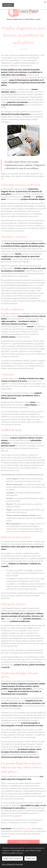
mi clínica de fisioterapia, (19, 77)
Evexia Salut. (27, 829)
